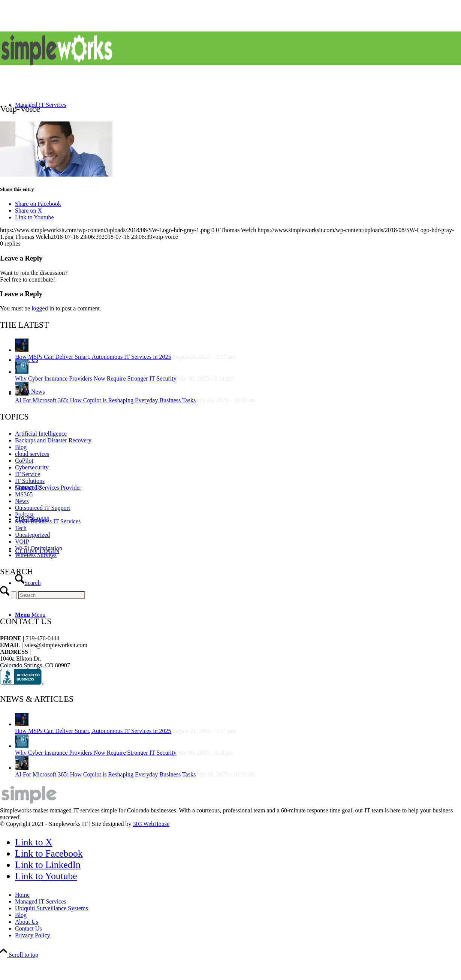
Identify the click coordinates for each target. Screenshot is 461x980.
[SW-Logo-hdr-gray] (56, 67)
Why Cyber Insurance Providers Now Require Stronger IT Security (96, 753)
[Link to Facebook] (49, 853)
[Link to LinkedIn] (48, 865)
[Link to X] (34, 842)
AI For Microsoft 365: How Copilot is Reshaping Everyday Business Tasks (105, 774)
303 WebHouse (151, 824)
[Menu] (30, 615)
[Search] (28, 583)
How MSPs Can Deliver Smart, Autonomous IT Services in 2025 (93, 731)
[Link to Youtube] (46, 876)
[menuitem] (238, 216)
